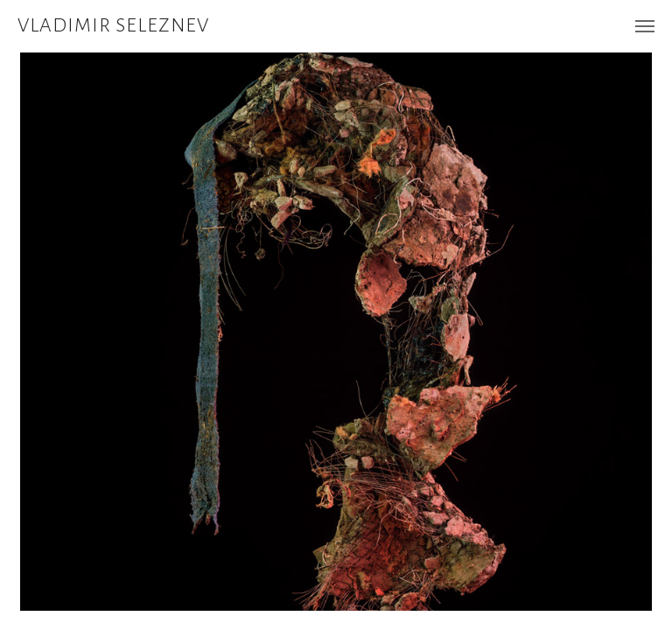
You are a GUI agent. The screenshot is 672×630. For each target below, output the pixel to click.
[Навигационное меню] (645, 26)
